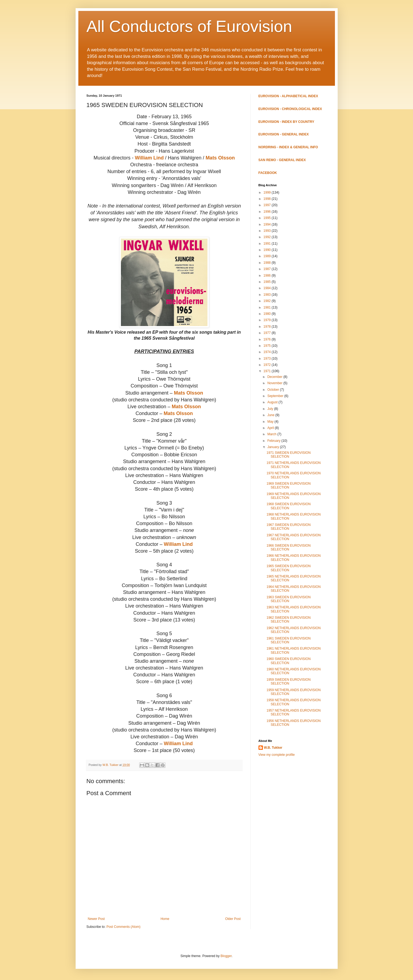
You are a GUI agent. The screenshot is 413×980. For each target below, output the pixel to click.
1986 (268, 276)
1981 (268, 307)
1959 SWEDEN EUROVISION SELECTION (288, 682)
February (274, 441)
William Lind (149, 158)
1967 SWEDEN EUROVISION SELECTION (288, 527)
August (273, 402)
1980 (268, 314)
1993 (268, 231)
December (275, 377)
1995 (268, 218)
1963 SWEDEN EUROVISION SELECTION (288, 599)
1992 (268, 237)
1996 (268, 212)
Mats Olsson (220, 158)
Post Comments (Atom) (124, 927)
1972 (268, 365)
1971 (268, 371)
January (274, 447)
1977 (268, 333)
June (271, 415)
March (272, 434)
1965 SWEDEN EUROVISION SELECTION (288, 568)
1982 (268, 301)
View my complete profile (277, 755)
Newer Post (96, 919)
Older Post (233, 919)
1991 (268, 244)
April (271, 428)
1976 (268, 339)
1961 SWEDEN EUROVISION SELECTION (288, 640)
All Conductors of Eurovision (189, 26)
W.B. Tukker (273, 748)
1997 (268, 205)
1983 (268, 295)
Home (165, 919)
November (275, 383)
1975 (268, 346)
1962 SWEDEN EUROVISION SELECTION (288, 620)
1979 (268, 320)
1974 (268, 352)
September (276, 396)
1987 (268, 269)
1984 (268, 288)
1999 (268, 193)
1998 (268, 199)
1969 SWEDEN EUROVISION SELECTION (288, 485)
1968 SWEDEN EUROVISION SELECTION (288, 506)
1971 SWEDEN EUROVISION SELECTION (288, 455)
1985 (268, 282)
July (271, 409)
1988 (268, 263)
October (274, 390)
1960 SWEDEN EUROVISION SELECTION (288, 661)
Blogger (226, 956)
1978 (268, 327)
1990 (268, 250)
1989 (268, 256)
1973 (268, 359)
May (271, 422)
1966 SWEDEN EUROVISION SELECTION (288, 547)
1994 (268, 224)
